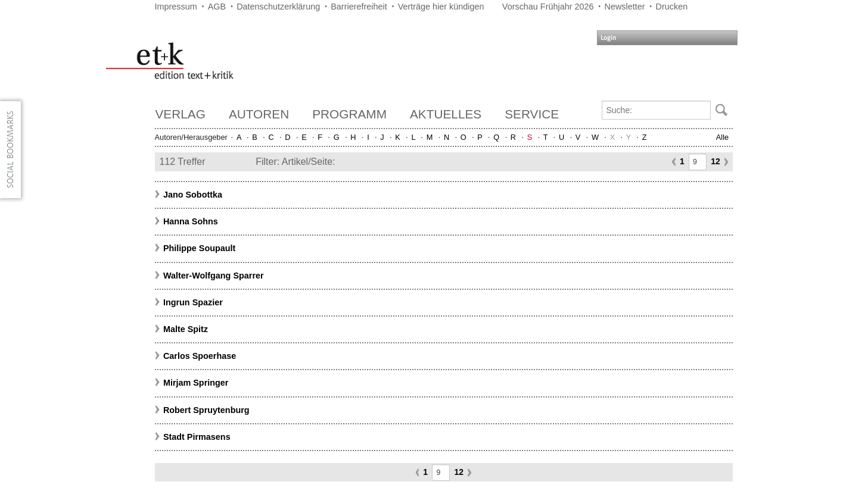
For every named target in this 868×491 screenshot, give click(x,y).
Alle (722, 137)
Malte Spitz (186, 329)
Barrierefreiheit (359, 7)
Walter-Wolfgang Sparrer (214, 276)
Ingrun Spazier (193, 302)
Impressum (176, 7)
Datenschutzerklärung (278, 7)
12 (715, 161)
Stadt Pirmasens (197, 437)
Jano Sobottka (193, 195)
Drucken (672, 7)
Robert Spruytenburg (206, 410)
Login (608, 38)
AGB (217, 7)
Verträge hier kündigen (441, 7)
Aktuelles (446, 114)
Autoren (259, 114)
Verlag (181, 114)
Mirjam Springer (196, 383)
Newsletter (625, 7)
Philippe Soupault (200, 248)
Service (532, 114)
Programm (349, 114)
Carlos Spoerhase (200, 356)
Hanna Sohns (191, 221)
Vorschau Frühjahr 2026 (548, 7)
